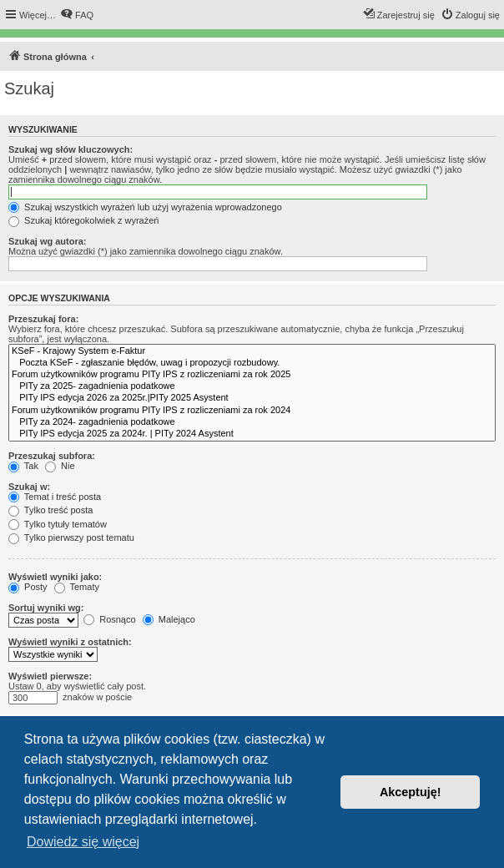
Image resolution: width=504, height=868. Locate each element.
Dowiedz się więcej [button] (83, 842)
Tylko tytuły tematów (58, 524)
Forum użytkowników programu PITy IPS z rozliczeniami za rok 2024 (252, 411)
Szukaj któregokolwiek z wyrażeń (83, 220)
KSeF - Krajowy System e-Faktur (252, 351)
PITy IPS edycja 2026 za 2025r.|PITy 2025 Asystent (252, 398)
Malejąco (169, 619)
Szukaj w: (29, 487)
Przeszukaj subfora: (52, 456)
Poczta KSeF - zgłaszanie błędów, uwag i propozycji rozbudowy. (252, 363)
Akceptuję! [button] (411, 792)
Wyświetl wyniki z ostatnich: (70, 642)
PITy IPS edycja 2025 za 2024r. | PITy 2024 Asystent (252, 434)
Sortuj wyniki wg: (46, 608)
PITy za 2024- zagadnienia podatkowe (252, 422)
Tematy (77, 587)
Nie (60, 466)
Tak (23, 466)
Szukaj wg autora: (48, 241)
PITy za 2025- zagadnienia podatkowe (252, 386)
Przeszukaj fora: (43, 319)
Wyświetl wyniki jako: (55, 577)
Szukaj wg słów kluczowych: (71, 149)
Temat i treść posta (55, 497)
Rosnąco (109, 619)
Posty (28, 587)
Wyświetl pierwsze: (50, 676)
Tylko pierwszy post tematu (71, 537)
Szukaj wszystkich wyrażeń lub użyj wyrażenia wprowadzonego (145, 207)
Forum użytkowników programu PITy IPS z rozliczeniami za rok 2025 (252, 375)
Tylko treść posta (50, 510)
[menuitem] (77, 15)
